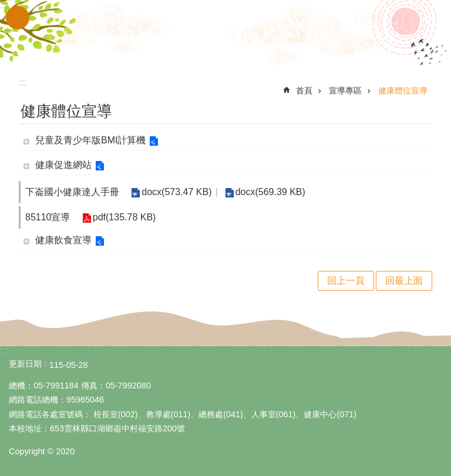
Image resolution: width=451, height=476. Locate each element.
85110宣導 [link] (48, 217)
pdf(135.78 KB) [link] (124, 217)
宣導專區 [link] (345, 90)
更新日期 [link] (25, 364)
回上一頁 (346, 281)
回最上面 (404, 281)
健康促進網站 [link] (63, 165)
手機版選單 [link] (18, 18)
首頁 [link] (304, 90)
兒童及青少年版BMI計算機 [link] (90, 140)
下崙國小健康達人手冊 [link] (72, 192)
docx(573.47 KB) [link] (176, 192)
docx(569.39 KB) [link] (270, 192)
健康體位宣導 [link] (403, 90)
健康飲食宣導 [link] (63, 240)
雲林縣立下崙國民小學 (225, 34)
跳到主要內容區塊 (6, 6)
